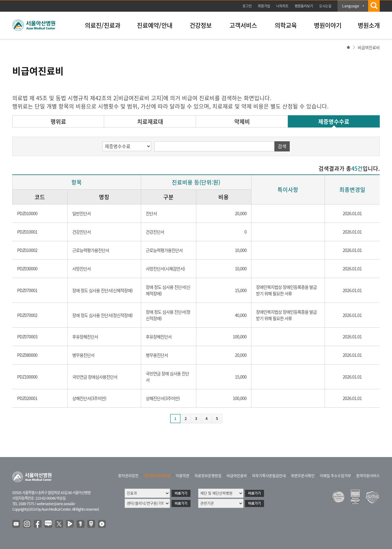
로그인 (247, 6)
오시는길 (325, 6)
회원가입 (264, 6)
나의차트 (282, 6)
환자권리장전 (128, 476)
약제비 (242, 122)
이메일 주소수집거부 (335, 476)
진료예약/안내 (155, 25)
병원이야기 (328, 25)
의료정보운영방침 (208, 476)
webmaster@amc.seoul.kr (56, 504)
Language (351, 6)
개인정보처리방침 (157, 476)
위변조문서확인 (303, 476)
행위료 (58, 122)
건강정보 (201, 25)
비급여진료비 (237, 476)
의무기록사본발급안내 (269, 476)
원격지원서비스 (368, 476)
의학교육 (286, 25)
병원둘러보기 (304, 6)
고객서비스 (243, 25)
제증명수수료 (334, 122)
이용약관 (183, 476)
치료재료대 (150, 122)
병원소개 (369, 25)
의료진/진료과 (103, 25)
